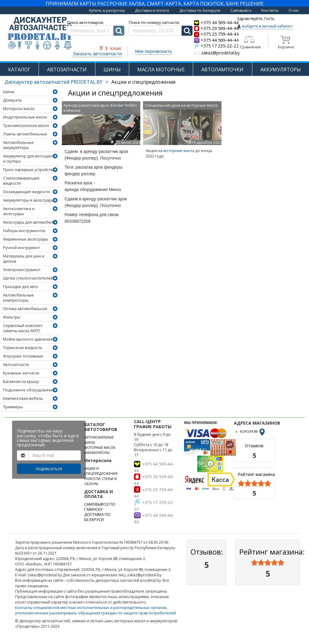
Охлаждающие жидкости (26, 192)
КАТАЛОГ (19, 69)
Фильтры (12, 317)
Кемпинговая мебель (23, 398)
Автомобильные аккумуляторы (18, 145)
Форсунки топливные (23, 356)
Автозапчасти (16, 365)
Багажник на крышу (21, 382)
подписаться (49, 469)
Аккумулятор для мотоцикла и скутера (29, 159)
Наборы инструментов (24, 231)
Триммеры (13, 407)
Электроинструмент (22, 270)
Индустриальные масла (25, 117)
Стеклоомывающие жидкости (21, 181)
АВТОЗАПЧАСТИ (67, 69)
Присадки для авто (21, 287)
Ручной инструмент (21, 248)
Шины (9, 92)
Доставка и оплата (152, 10)
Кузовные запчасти (21, 373)
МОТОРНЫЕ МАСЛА (100, 448)
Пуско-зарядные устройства (29, 170)
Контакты (270, 10)
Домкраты (12, 100)
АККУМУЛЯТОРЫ (281, 69)
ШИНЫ (112, 69)
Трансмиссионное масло (26, 126)
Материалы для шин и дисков (24, 259)
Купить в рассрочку (107, 10)
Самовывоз (241, 10)
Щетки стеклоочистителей (28, 278)
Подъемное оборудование (29, 390)
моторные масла (179, 151)
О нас (294, 10)
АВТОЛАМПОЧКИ (222, 69)
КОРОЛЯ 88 (253, 432)
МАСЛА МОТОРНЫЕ (161, 69)
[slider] (254, 484)
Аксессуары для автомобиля (29, 222)
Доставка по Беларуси (200, 10)
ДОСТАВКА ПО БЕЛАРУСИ (97, 517)
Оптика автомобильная (25, 309)
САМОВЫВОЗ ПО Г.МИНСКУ (100, 507)
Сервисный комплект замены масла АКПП (23, 328)
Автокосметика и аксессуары (19, 211)
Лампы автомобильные (25, 134)
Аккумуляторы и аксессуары (29, 200)
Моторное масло (19, 109)
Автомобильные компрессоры (18, 298)
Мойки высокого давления (28, 339)
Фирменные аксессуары (25, 239)
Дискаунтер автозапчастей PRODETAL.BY (54, 82)
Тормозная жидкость (23, 348)
